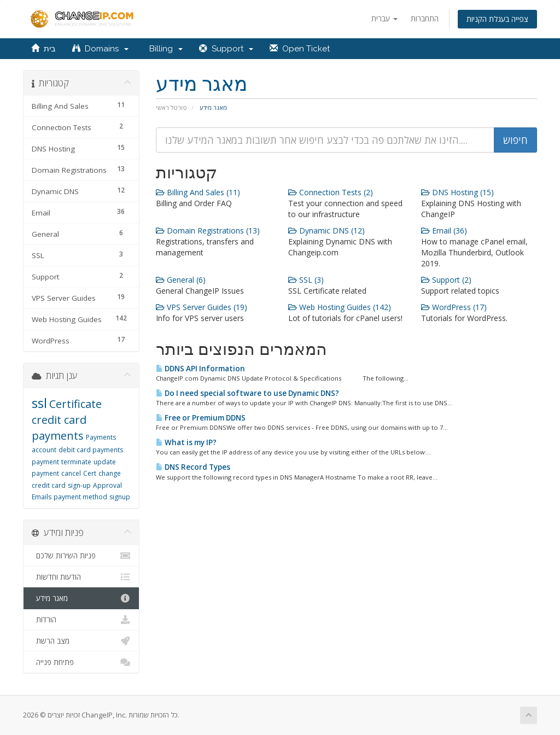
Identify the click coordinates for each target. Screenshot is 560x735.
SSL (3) (306, 280)
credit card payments (59, 428)
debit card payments (91, 450)
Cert (90, 473)
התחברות (425, 18)
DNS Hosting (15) (457, 192)
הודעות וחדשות (81, 577)
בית (43, 49)
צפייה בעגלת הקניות (497, 19)
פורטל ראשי (171, 107)
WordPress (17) (454, 307)
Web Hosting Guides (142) (340, 307)
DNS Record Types (193, 467)
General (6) (181, 280)
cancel (71, 473)
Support (226, 49)
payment (45, 462)
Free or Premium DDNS (201, 418)
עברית (384, 18)
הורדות (81, 620)
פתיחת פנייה (81, 662)
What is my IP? (186, 442)
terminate (76, 462)
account (44, 450)
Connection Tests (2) (331, 192)
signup (120, 497)
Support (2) (446, 280)
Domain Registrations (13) (208, 231)
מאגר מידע (81, 598)
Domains (100, 49)
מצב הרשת (81, 641)
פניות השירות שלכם (81, 556)
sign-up (79, 485)
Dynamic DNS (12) (326, 231)
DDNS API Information (200, 369)
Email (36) (444, 231)
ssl (39, 403)
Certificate (75, 404)
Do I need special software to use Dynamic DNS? (247, 393)
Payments (101, 437)
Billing (164, 49)
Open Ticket (300, 49)
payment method (80, 497)
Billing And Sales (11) (198, 192)
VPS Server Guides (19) (202, 307)
